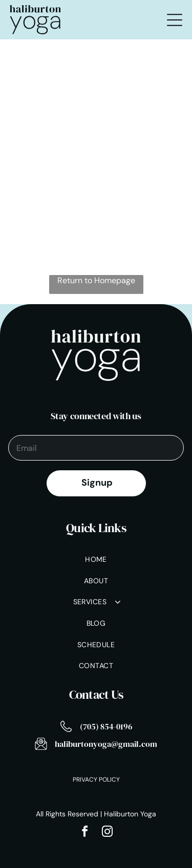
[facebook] (85, 833)
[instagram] (108, 833)
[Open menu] (175, 20)
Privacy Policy (96, 780)
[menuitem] (96, 560)
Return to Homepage (96, 280)
